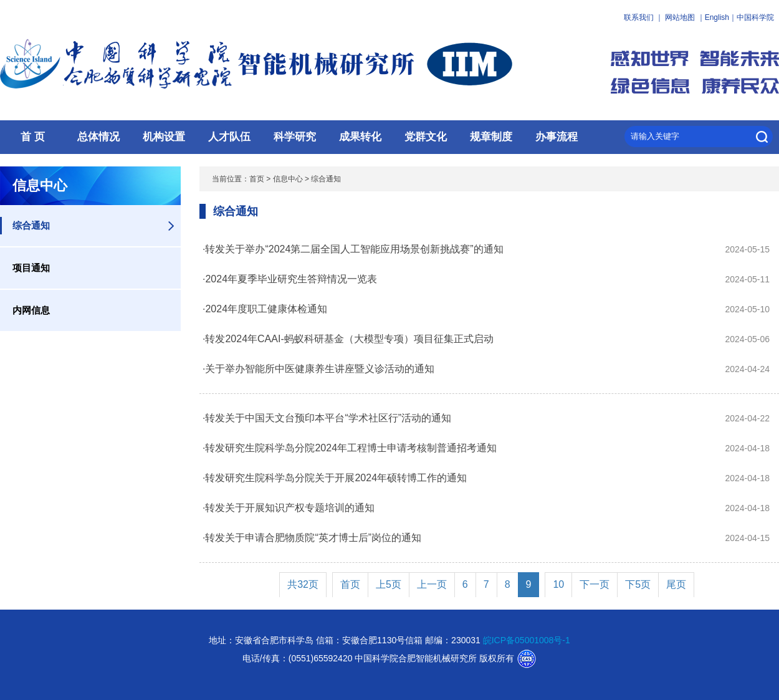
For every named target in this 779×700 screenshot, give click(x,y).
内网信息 (31, 310)
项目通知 (31, 268)
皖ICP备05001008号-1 (527, 640)
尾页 (676, 584)
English (717, 17)
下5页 (638, 584)
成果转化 (360, 137)
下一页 (595, 584)
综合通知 (31, 225)
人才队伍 (229, 137)
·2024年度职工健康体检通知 (265, 309)
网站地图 (680, 17)
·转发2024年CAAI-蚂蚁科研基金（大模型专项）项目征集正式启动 (348, 339)
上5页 (389, 584)
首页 (257, 179)
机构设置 (164, 137)
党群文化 (426, 137)
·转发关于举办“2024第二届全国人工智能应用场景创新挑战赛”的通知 (353, 249)
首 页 (33, 137)
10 (558, 584)
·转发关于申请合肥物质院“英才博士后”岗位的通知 (312, 538)
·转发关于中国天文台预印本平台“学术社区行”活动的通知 (327, 418)
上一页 (432, 584)
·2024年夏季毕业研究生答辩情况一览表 (290, 279)
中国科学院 (755, 17)
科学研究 (295, 137)
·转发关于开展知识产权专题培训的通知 (289, 508)
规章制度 (491, 137)
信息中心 (288, 179)
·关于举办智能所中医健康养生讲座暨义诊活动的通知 (318, 369)
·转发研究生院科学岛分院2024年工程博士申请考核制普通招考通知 (350, 448)
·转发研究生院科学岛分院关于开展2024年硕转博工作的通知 (335, 478)
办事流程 (557, 137)
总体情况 (98, 137)
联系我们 (639, 17)
